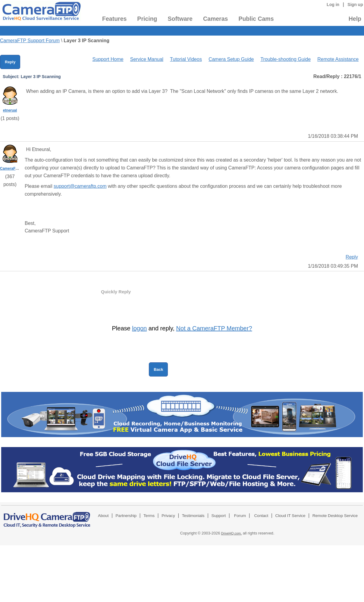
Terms (149, 516)
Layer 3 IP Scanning (86, 41)
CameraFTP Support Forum (30, 41)
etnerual (10, 110)
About (103, 516)
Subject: (11, 77)
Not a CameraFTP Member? (214, 328)
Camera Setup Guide (231, 59)
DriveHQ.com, (231, 533)
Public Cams (256, 19)
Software (180, 19)
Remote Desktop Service (335, 516)
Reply (10, 62)
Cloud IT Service (290, 516)
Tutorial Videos (186, 59)
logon (139, 328)
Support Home (108, 59)
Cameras (215, 19)
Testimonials (193, 516)
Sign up (355, 5)
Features (114, 19)
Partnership (126, 516)
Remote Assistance (338, 59)
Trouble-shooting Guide (286, 59)
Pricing (147, 19)
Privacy (168, 516)
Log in (333, 5)
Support (219, 516)
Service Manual (147, 59)
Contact (261, 516)
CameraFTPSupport (17, 169)
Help (355, 19)
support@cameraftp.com (80, 186)
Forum (240, 516)
